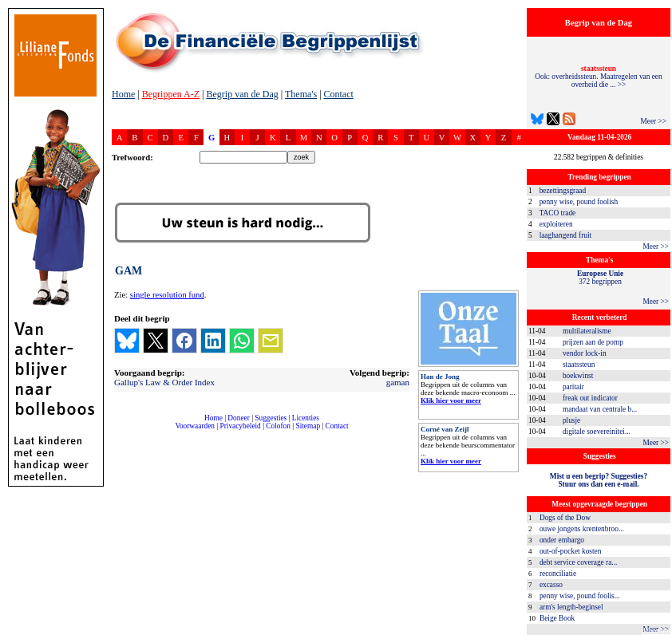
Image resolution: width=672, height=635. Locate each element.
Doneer (238, 418)
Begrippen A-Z (171, 94)
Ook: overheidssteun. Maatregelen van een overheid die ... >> (598, 77)
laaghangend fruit (566, 235)
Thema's (301, 94)
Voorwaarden (195, 426)
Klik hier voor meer (451, 400)
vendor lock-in (585, 353)
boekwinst (578, 376)
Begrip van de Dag (242, 94)
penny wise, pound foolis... (580, 596)
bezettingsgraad (563, 191)
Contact (339, 94)
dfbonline (657, 631)
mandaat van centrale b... (600, 409)
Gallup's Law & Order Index (164, 382)
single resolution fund (167, 295)
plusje (571, 420)
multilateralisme (587, 331)
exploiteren (556, 224)
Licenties (306, 418)
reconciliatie (558, 574)
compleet (120, 432)
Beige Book (557, 618)
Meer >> (653, 121)
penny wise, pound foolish (579, 202)
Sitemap (308, 426)
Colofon (278, 426)
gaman (398, 382)
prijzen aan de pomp (593, 342)
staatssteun (579, 365)
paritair (573, 387)
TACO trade (558, 213)
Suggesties (271, 418)
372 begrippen (600, 278)
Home (123, 94)
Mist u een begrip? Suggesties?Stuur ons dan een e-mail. (599, 480)
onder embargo (562, 540)
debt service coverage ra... (578, 562)
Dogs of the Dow (565, 518)
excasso (551, 585)
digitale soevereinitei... (597, 432)
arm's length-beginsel (571, 607)
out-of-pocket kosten (570, 551)
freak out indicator (590, 398)
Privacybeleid (241, 426)
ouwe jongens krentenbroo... (582, 529)
